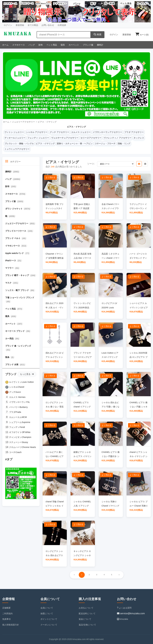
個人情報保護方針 (11, 625)
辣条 (8, 357)
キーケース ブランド (15, 331)
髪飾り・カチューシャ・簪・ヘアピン (75, 143)
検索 (98, 34)
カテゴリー (13, 161)
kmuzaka (123, 619)
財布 (41, 45)
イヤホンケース (13, 246)
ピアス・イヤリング (47, 122)
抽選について (47, 614)
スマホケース (19, 45)
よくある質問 (124, 608)
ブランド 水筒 (12, 365)
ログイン (8, 25)
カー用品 (10, 339)
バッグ (32, 45)
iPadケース (11, 260)
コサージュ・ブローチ (105, 143)
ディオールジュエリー (15, 138)
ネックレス (139, 138)
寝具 (63, 45)
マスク (9, 283)
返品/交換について (87, 625)
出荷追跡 (62, 25)
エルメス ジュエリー (81, 132)
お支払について (86, 608)
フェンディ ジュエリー (38, 138)
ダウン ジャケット (14, 209)
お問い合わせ (48, 25)
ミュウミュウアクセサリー (17, 149)
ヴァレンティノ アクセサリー (118, 138)
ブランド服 (88, 45)
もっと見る (27, 374)
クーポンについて (49, 625)
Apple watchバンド (15, 253)
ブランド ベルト (13, 238)
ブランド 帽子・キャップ (17, 275)
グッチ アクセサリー (59, 132)
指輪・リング (124, 143)
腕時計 (100, 45)
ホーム (5, 45)
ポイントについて (49, 619)
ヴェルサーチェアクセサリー (65, 138)
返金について (85, 619)
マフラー (10, 268)
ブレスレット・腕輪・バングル (19, 143)
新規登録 (20, 25)
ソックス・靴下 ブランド (17, 290)
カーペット (74, 45)
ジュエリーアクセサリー (23, 122)
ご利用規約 (7, 614)
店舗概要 (6, 608)
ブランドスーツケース (16, 231)
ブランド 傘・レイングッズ (18, 346)
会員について (47, 608)
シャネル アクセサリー (37, 132)
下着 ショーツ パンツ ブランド (20, 298)
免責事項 (6, 619)
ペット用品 (52, 45)
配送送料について (87, 614)
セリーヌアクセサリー (91, 138)
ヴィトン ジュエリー (14, 132)
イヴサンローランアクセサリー (107, 132)
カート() (142, 35)
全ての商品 (33, 25)
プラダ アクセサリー (134, 132)
